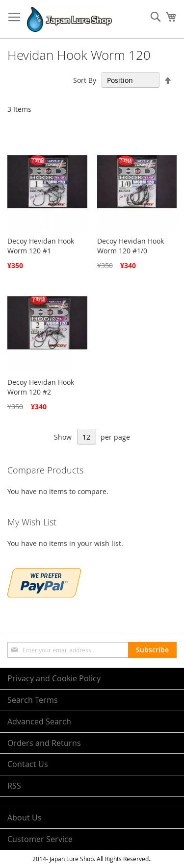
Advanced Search (39, 721)
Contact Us (28, 764)
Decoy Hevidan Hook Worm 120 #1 (41, 246)
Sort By (85, 80)
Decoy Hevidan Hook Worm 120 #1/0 (131, 246)
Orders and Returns (44, 743)
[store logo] (69, 19)
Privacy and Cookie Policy (54, 678)
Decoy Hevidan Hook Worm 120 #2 (41, 387)
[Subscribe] (152, 650)
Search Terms (33, 700)
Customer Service (40, 839)
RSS (14, 786)
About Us (25, 818)
